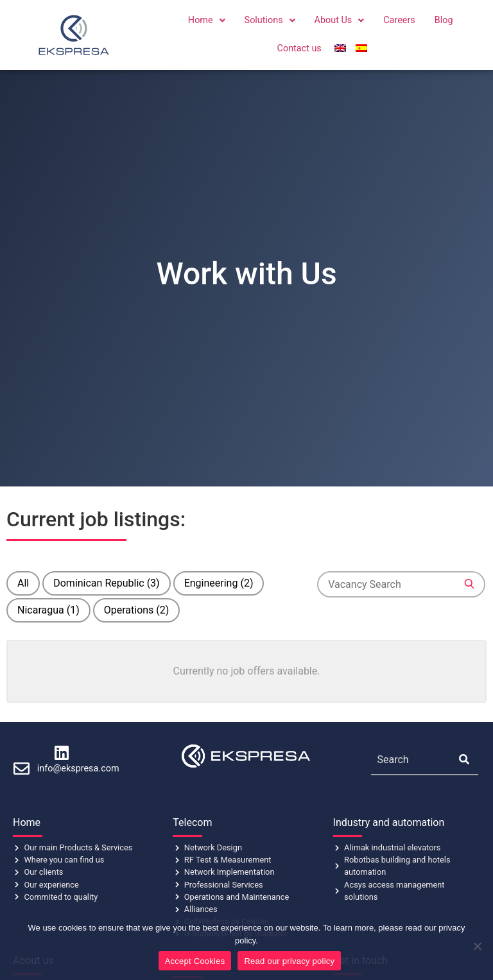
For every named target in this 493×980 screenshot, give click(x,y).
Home (207, 20)
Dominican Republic (106, 583)
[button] (207, 21)
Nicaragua (48, 610)
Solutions (270, 20)
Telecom (192, 822)
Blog (444, 20)
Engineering (219, 583)
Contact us (299, 48)
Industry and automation (389, 822)
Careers (399, 20)
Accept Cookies (195, 961)
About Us (340, 20)
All (23, 583)
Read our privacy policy (289, 961)
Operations (137, 610)
